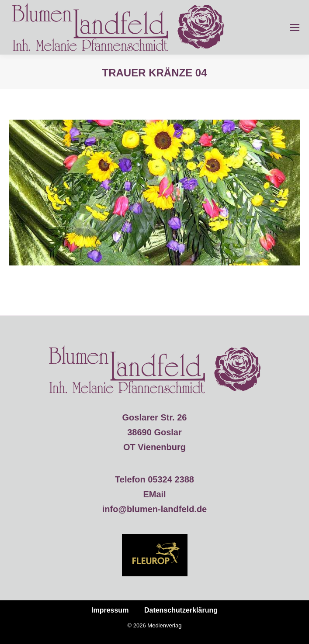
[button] (16, 628)
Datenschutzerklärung (181, 610)
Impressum (110, 610)
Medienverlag (164, 625)
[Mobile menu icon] (295, 28)
